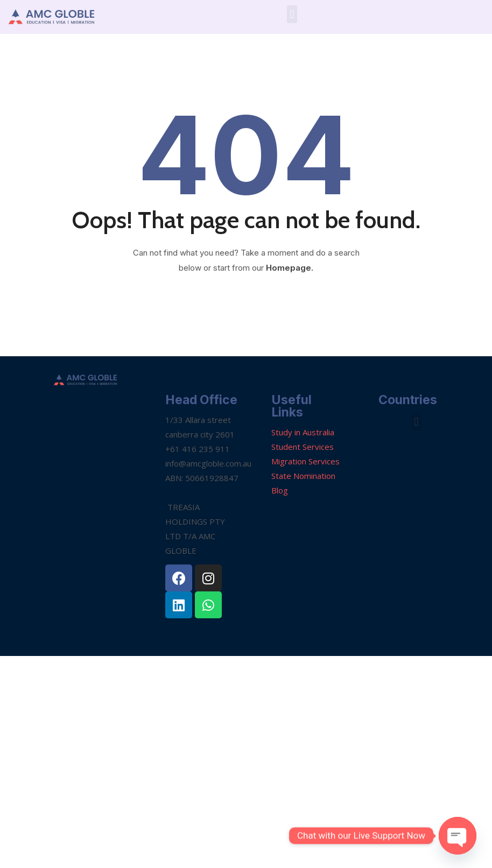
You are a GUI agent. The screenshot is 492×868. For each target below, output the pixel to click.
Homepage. (290, 268)
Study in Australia (303, 432)
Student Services (303, 447)
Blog (280, 490)
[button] (292, 14)
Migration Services (305, 461)
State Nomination (303, 476)
